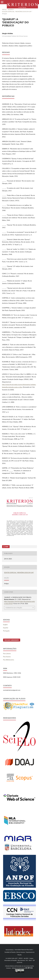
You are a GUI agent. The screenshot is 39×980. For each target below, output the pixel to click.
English (5, 625)
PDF (7, 547)
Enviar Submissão (12, 640)
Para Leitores (7, 654)
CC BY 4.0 (29, 968)
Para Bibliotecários (9, 660)
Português (6, 631)
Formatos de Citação (14, 608)
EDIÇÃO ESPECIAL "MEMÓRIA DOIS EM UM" (17, 12)
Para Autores (7, 657)
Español (6, 628)
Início (4, 9)
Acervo (11, 9)
